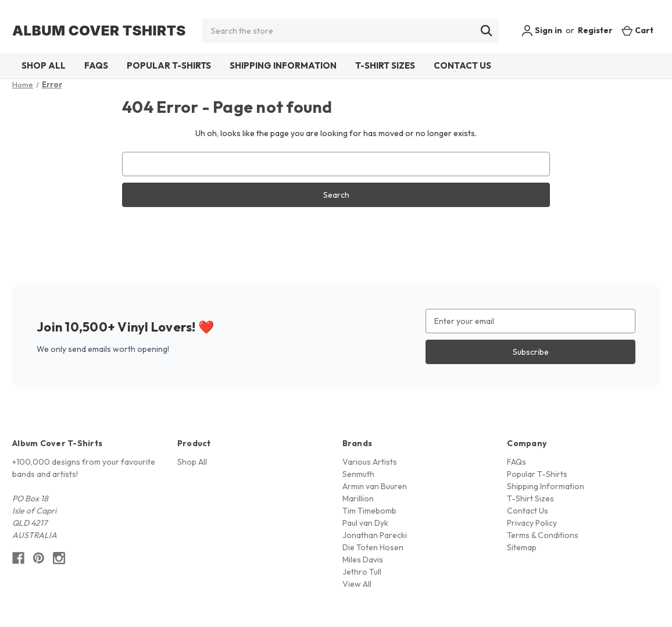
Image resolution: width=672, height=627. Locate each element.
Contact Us (462, 65)
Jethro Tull (362, 572)
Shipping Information (283, 65)
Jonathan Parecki (375, 535)
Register (595, 30)
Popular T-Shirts (169, 65)
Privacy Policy (532, 523)
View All (357, 584)
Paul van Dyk (365, 523)
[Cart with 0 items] (637, 31)
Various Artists (370, 462)
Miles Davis (363, 560)
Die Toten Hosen (373, 547)
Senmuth (358, 474)
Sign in (542, 31)
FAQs (96, 65)
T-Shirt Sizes (385, 65)
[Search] (487, 31)
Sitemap (522, 547)
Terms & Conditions (543, 535)
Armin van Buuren (375, 486)
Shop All (44, 65)
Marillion (358, 498)
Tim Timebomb (369, 511)
